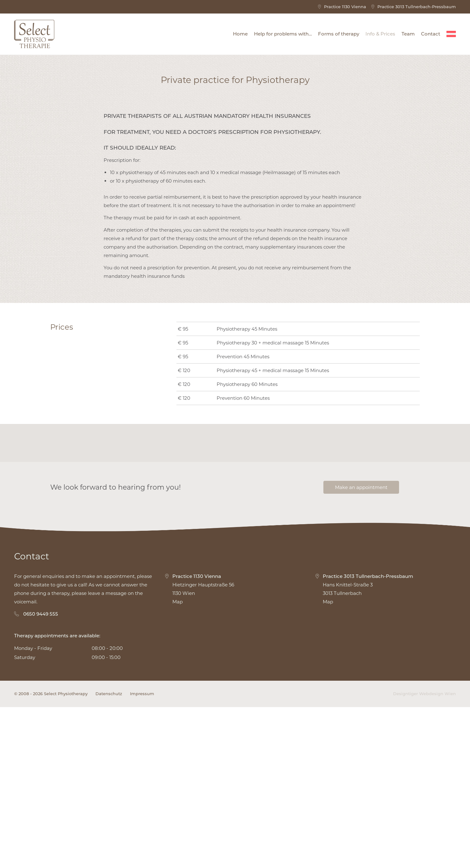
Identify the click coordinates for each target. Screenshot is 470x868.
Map (178, 763)
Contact (431, 34)
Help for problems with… (283, 34)
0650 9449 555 (41, 775)
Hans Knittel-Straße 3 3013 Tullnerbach (364, 745)
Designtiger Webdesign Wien (424, 854)
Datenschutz (109, 854)
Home (240, 34)
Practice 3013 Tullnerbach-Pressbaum (413, 7)
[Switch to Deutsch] (451, 34)
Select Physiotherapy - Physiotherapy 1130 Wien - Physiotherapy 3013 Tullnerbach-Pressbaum (34, 34)
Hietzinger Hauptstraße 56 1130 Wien (199, 745)
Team (408, 34)
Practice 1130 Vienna (342, 7)
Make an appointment (361, 648)
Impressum (142, 854)
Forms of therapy (339, 34)
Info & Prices (380, 34)
